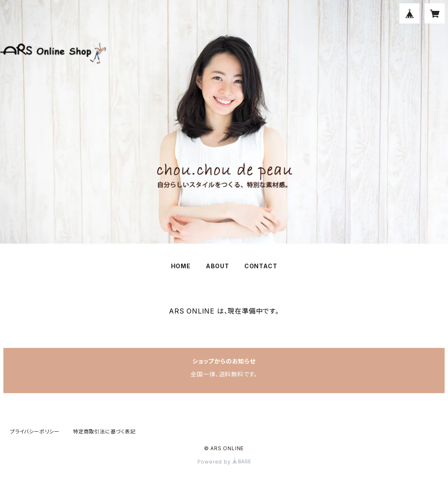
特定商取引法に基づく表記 (104, 432)
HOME (181, 266)
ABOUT (218, 266)
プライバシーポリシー (35, 432)
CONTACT (261, 266)
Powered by (224, 462)
